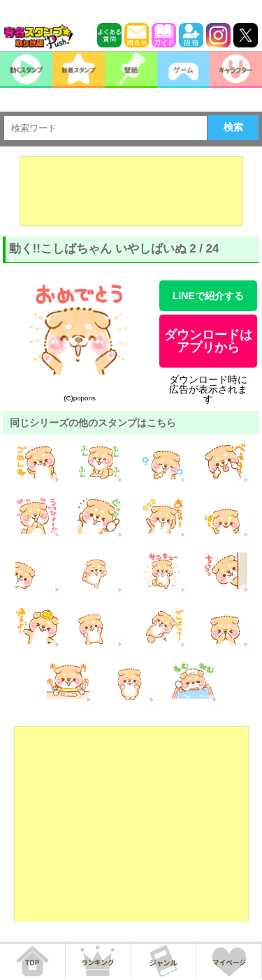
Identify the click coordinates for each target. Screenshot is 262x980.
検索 (233, 127)
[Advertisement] (131, 191)
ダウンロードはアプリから (208, 341)
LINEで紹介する (208, 296)
